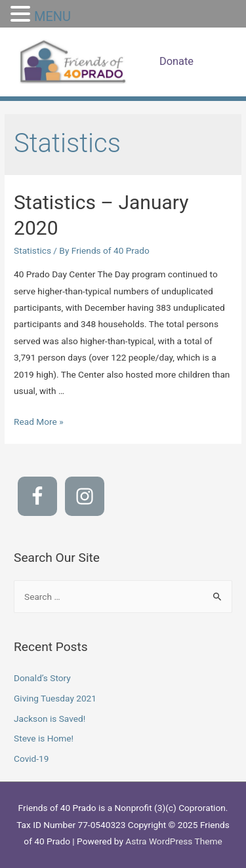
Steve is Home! (44, 738)
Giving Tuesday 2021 (55, 698)
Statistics (32, 250)
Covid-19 (31, 759)
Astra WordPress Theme (174, 841)
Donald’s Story (42, 678)
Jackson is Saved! (50, 719)
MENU (52, 16)
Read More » (39, 422)
